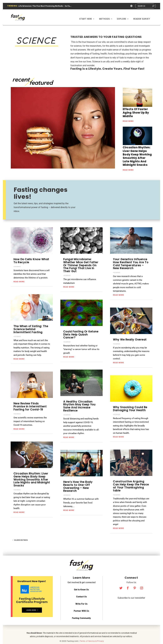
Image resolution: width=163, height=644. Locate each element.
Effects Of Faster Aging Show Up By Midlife (136, 105)
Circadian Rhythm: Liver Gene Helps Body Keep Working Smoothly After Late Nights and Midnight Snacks (32, 472)
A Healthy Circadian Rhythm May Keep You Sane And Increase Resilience (79, 398)
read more (128, 113)
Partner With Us (81, 603)
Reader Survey (142, 16)
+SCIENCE (17, 259)
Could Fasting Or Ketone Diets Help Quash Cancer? (81, 327)
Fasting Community (81, 610)
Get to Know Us (81, 582)
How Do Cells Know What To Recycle (31, 253)
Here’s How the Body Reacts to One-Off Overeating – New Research (78, 479)
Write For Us (81, 596)
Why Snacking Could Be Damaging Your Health (130, 401)
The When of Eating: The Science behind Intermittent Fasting (31, 321)
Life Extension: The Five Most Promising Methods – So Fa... (45, 6)
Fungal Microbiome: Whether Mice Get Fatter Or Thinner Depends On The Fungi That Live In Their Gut (81, 257)
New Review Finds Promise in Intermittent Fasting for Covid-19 (30, 399)
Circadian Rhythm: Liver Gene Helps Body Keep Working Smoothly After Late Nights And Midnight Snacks (137, 148)
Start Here (86, 16)
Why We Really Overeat (130, 332)
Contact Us (81, 589)
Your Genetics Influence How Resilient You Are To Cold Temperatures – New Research (131, 256)
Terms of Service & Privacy (92, 633)
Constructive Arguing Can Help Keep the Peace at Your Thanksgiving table (131, 478)
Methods (104, 16)
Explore (122, 16)
